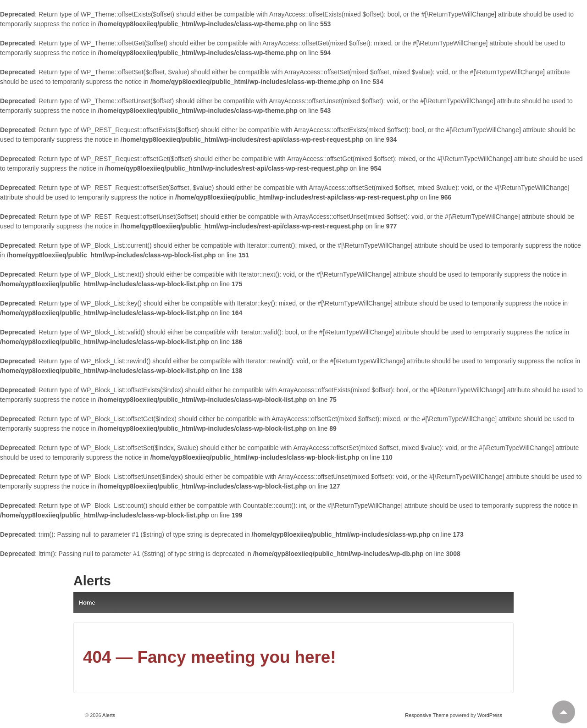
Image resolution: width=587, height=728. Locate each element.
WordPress (490, 715)
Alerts (92, 581)
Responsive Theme (427, 715)
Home (87, 603)
